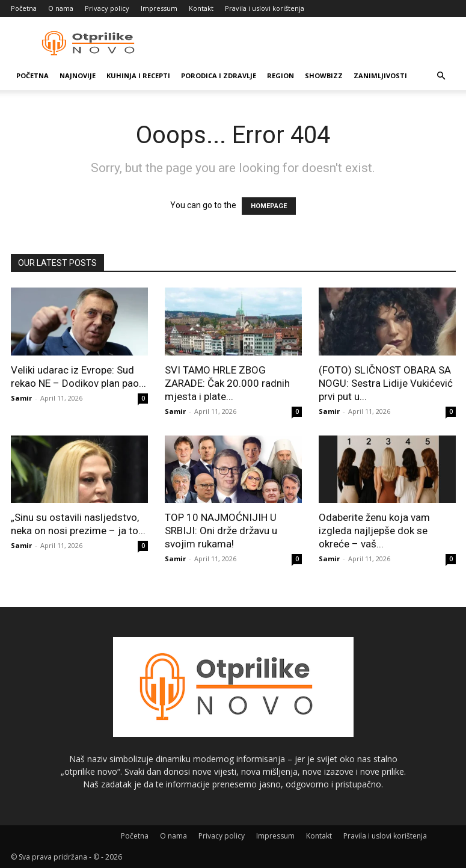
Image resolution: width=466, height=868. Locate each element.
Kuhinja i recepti (138, 75)
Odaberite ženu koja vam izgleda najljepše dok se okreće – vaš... (374, 531)
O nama (61, 8)
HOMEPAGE (269, 206)
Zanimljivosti (380, 75)
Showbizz (324, 75)
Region (281, 75)
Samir (21, 398)
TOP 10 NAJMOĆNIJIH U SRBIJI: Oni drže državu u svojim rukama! (221, 531)
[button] (441, 76)
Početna (24, 8)
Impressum (159, 8)
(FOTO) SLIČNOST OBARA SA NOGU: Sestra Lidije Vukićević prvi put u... (386, 383)
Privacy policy (107, 8)
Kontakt (201, 8)
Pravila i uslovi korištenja (265, 8)
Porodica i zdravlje (219, 75)
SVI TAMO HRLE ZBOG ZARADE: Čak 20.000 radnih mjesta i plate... (227, 383)
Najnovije (78, 75)
